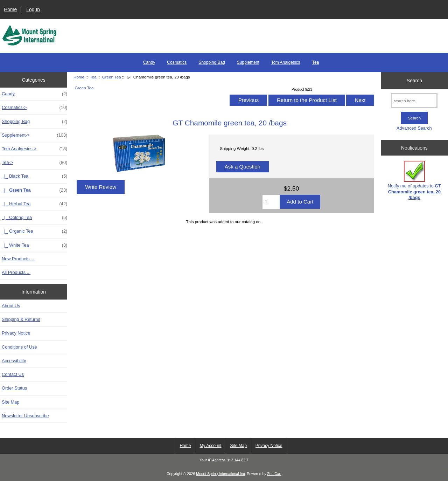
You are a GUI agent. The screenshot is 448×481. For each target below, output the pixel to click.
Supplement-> (34, 135)
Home (10, 9)
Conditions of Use (19, 347)
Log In (33, 9)
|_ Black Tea (34, 176)
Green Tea (112, 77)
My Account (210, 446)
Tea (93, 77)
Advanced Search (414, 128)
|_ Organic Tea (34, 231)
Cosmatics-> (34, 108)
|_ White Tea (34, 245)
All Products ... (16, 272)
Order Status (14, 388)
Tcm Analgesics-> (34, 149)
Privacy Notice (16, 333)
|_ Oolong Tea (34, 218)
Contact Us (13, 374)
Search (414, 81)
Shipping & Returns (21, 319)
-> (34, 163)
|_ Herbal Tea (34, 204)
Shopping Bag (212, 62)
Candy (149, 62)
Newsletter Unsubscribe (25, 416)
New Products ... (18, 259)
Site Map (10, 402)
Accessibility (14, 361)
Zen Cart (274, 474)
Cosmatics (177, 62)
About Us (11, 306)
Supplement (248, 62)
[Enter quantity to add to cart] (271, 202)
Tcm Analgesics (286, 62)
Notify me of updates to (414, 180)
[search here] (414, 101)
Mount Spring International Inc (220, 474)
